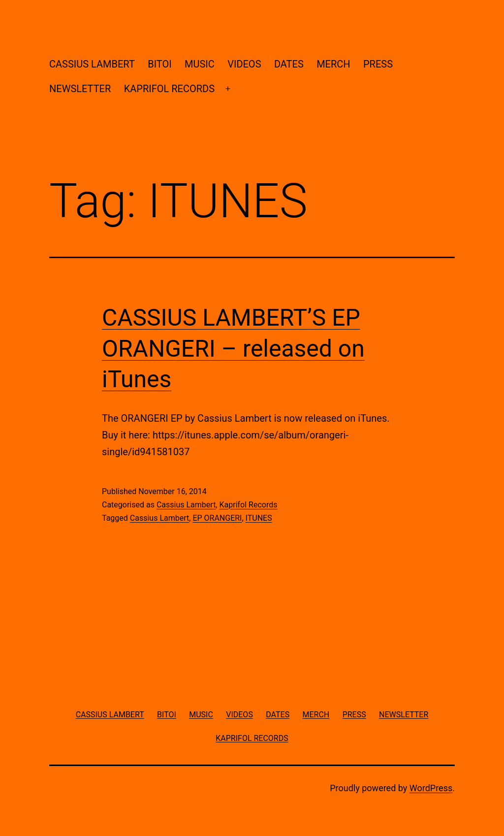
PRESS (378, 64)
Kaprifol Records (248, 505)
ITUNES (259, 518)
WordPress (431, 788)
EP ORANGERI (217, 518)
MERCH (333, 64)
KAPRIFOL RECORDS (169, 89)
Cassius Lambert (186, 505)
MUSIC (200, 64)
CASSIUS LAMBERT (92, 64)
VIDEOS (244, 64)
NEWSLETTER (80, 89)
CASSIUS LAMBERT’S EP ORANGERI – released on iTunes (233, 348)
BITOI (159, 64)
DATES (289, 64)
